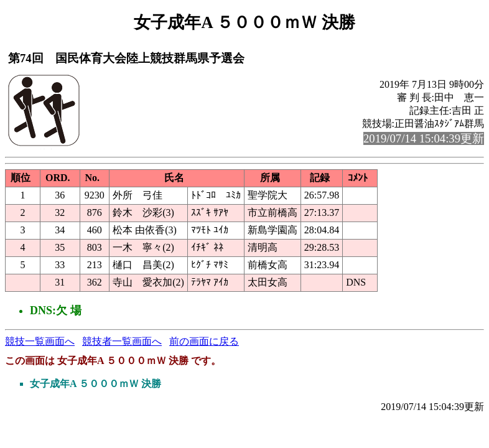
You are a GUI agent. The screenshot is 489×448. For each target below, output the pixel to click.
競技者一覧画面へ (122, 341)
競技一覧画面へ (40, 341)
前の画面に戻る (204, 341)
